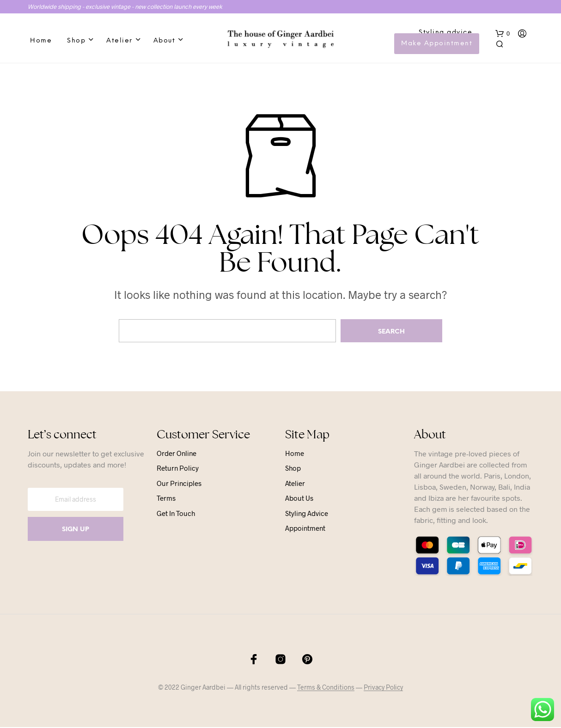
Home (41, 41)
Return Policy (178, 469)
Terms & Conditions (326, 688)
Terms (166, 499)
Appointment (305, 529)
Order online (177, 454)
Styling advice (446, 33)
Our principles (179, 484)
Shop (76, 41)
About (165, 41)
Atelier (119, 41)
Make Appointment (437, 44)
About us (299, 499)
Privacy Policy (383, 688)
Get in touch (176, 514)
